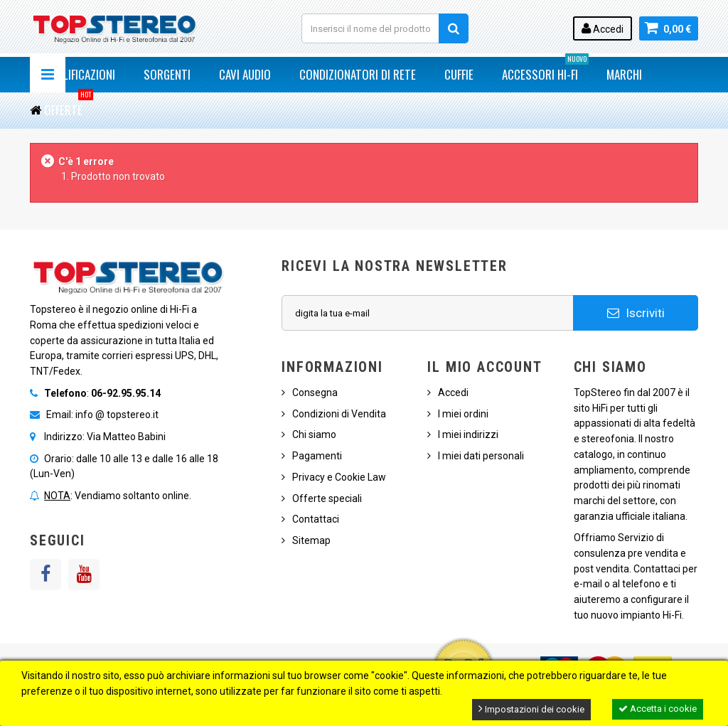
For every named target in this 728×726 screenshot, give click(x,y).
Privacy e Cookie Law (339, 477)
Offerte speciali (327, 498)
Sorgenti (167, 74)
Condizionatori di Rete (358, 74)
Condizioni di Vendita (339, 414)
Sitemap (311, 540)
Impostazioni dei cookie (531, 709)
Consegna (315, 393)
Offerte (69, 106)
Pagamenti (317, 456)
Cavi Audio (245, 74)
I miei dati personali (481, 456)
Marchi (624, 74)
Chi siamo (314, 434)
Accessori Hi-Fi (545, 70)
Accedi (603, 28)
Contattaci (316, 519)
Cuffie (459, 74)
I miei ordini (463, 414)
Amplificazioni (80, 74)
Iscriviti (636, 313)
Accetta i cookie (658, 709)
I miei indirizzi (468, 434)
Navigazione (48, 75)
